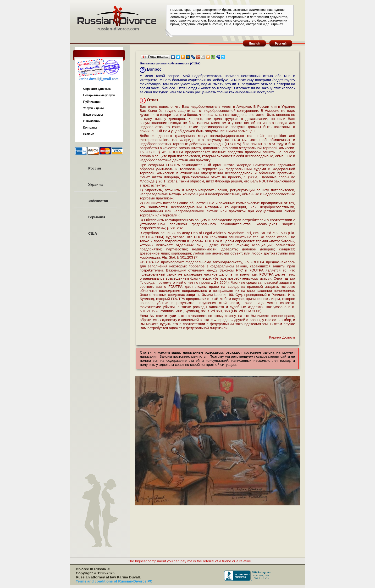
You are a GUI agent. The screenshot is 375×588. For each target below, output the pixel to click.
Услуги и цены (94, 108)
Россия (95, 168)
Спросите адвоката (97, 89)
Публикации (92, 102)
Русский (281, 44)
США (93, 233)
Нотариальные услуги (99, 95)
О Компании (92, 121)
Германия (97, 217)
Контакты (90, 128)
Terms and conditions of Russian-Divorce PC (114, 581)
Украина (95, 184)
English (254, 44)
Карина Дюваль (282, 337)
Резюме (89, 134)
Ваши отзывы (93, 115)
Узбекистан (98, 201)
